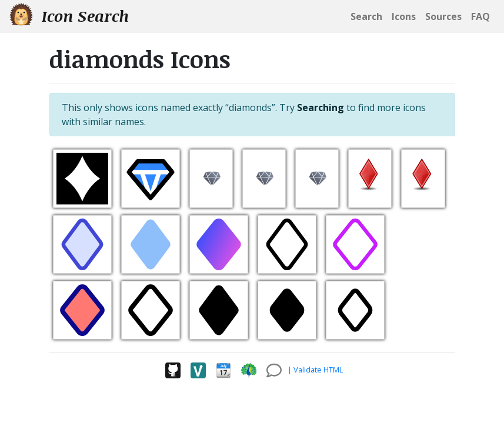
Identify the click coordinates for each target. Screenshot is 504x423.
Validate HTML (318, 370)
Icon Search (69, 16)
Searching (321, 108)
